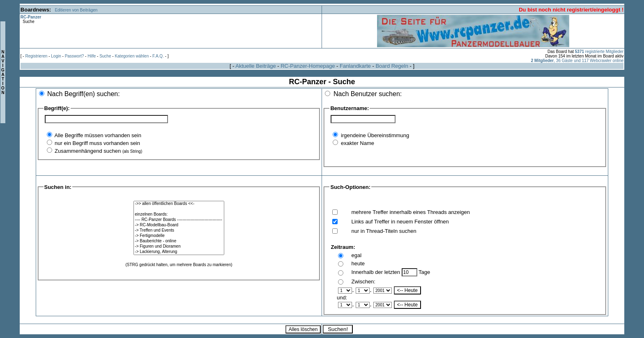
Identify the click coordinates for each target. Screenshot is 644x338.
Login (56, 56)
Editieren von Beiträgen (76, 10)
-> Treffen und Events (179, 231)
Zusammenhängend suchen (98, 151)
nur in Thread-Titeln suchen (384, 231)
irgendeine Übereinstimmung (374, 135)
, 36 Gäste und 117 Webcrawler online (577, 61)
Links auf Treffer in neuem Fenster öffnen (400, 222)
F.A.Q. (158, 56)
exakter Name (357, 143)
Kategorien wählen (132, 56)
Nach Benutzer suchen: (368, 94)
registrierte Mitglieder (599, 52)
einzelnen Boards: (179, 215)
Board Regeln (392, 66)
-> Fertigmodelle (179, 236)
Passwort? (75, 56)
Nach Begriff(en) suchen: (84, 94)
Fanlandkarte (355, 66)
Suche (105, 56)
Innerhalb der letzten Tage (391, 272)
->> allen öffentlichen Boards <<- (179, 204)
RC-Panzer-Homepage (308, 66)
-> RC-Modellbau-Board (179, 225)
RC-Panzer (31, 17)
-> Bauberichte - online (179, 241)
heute (358, 263)
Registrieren (36, 56)
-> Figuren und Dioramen (179, 247)
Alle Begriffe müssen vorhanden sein (97, 135)
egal (356, 255)
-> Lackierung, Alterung (179, 252)
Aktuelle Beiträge (255, 66)
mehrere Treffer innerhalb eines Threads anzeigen (411, 212)
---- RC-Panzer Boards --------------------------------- (179, 220)
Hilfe (92, 56)
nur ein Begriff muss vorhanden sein (97, 143)
